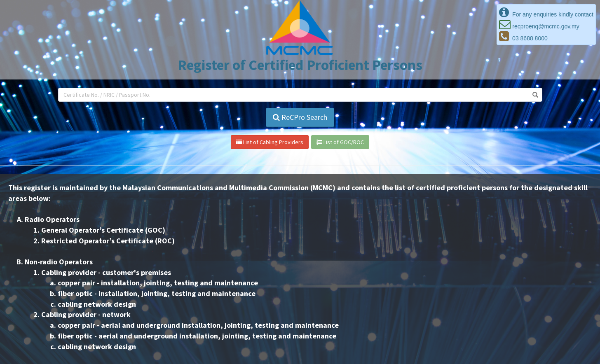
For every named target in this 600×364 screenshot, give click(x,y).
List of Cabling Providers (270, 142)
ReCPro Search (300, 117)
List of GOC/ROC (340, 142)
